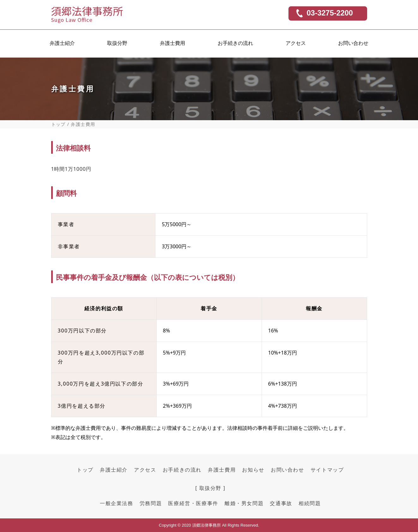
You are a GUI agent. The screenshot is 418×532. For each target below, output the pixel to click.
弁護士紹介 (62, 45)
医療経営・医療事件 (193, 503)
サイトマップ (327, 470)
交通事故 (281, 503)
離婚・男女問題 (244, 503)
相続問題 (310, 503)
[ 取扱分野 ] (210, 488)
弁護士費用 (173, 45)
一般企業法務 (117, 503)
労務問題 (151, 503)
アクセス (296, 45)
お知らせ (253, 470)
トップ (58, 124)
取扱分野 (117, 45)
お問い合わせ (353, 45)
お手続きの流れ (235, 45)
